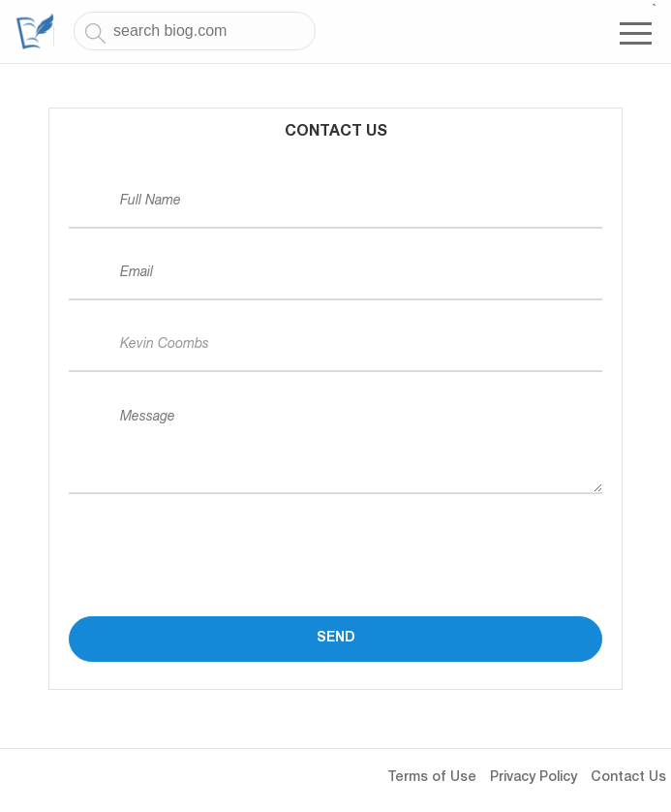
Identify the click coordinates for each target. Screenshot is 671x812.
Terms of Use (432, 778)
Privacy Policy (534, 778)
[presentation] (216, 537)
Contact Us (628, 778)
